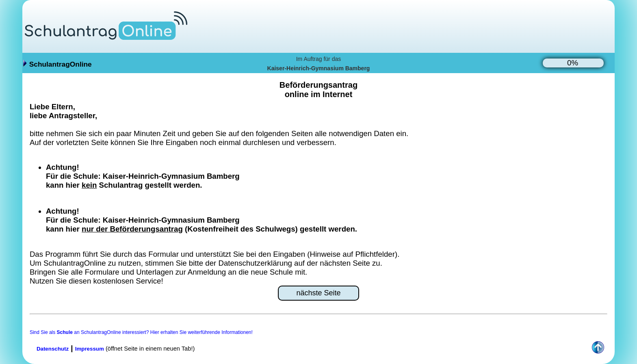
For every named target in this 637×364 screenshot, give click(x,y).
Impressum (90, 349)
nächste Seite (318, 293)
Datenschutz (53, 349)
